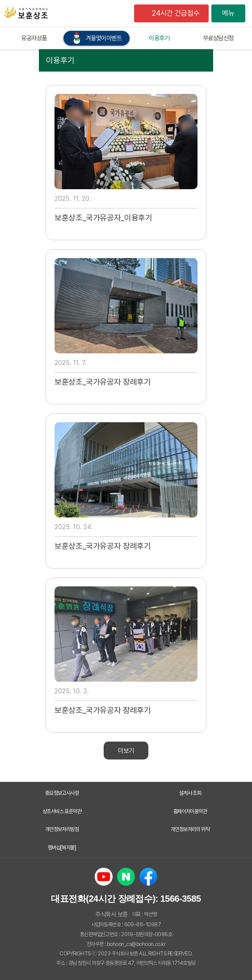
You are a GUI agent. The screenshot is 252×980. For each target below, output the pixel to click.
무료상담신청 (218, 38)
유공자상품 (34, 38)
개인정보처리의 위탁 (190, 829)
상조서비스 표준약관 (62, 811)
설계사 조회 (190, 793)
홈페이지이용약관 (190, 811)
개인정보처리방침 (62, 829)
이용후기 (159, 38)
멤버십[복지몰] (62, 848)
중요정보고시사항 (62, 793)
